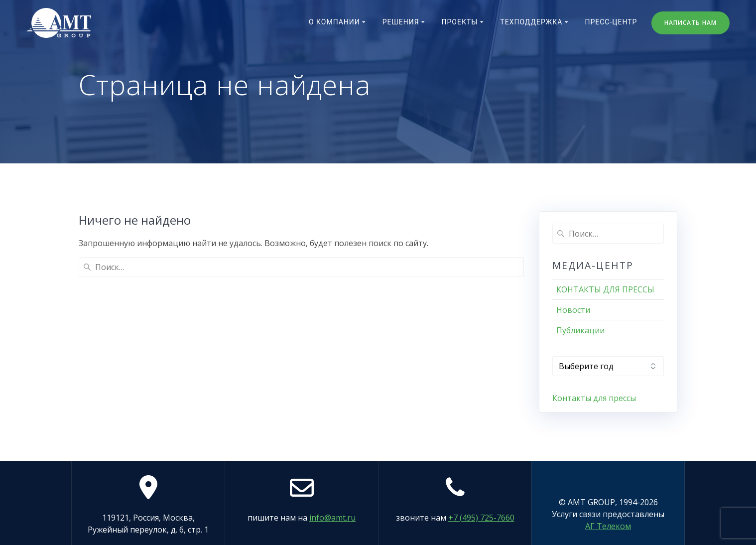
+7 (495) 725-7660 (481, 518)
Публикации (580, 330)
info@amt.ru (332, 518)
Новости (573, 310)
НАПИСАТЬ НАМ (691, 23)
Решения (401, 22)
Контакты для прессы (594, 398)
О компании (334, 22)
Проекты (460, 22)
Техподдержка (531, 22)
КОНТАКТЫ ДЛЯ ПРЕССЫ (605, 289)
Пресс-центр (611, 22)
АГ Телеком (608, 526)
